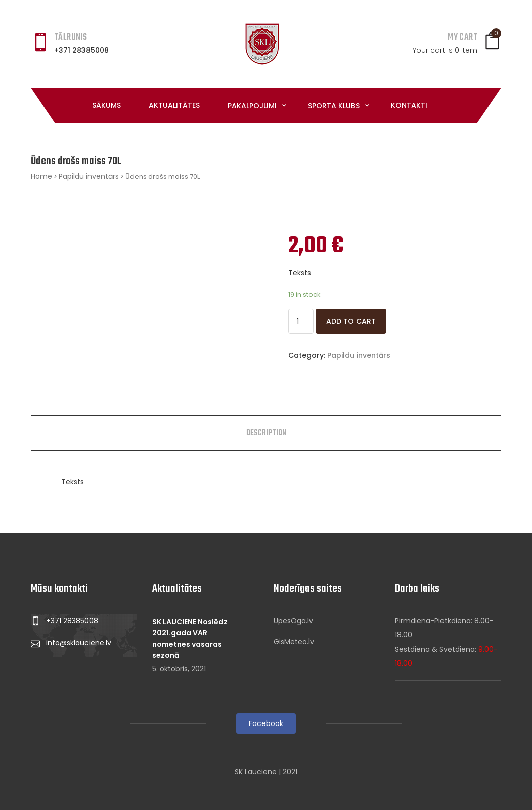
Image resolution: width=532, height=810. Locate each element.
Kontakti (409, 105)
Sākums (106, 105)
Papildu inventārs (89, 176)
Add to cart (351, 321)
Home (41, 176)
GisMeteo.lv (294, 642)
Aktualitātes (174, 105)
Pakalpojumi (253, 106)
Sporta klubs (335, 106)
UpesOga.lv (293, 621)
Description (266, 433)
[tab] (266, 433)
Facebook (266, 723)
